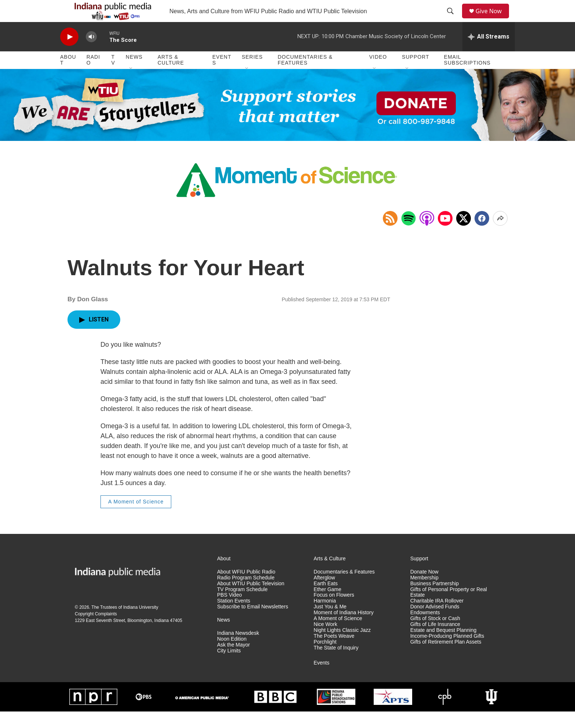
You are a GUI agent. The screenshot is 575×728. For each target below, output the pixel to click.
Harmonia (325, 617)
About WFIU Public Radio (246, 588)
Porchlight (325, 658)
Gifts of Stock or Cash (435, 635)
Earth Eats (325, 600)
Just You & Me (330, 623)
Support (415, 73)
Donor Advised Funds (435, 623)
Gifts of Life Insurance (435, 641)
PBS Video (229, 611)
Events (222, 76)
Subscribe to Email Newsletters (253, 623)
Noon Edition (232, 656)
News (134, 73)
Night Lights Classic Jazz (342, 647)
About (68, 76)
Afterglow (324, 594)
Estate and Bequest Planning (444, 647)
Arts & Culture (171, 76)
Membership (424, 594)
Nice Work (325, 641)
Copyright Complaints (96, 630)
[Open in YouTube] (445, 235)
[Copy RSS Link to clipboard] (390, 235)
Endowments (425, 629)
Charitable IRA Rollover (437, 617)
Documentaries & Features (305, 76)
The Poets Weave (334, 653)
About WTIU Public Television (251, 600)
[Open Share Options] (500, 235)
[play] (69, 53)
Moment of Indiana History (343, 629)
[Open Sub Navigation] (131, 85)
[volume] (91, 53)
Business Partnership (435, 600)
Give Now (493, 19)
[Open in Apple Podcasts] (427, 235)
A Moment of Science (136, 518)
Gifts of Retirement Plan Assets (446, 658)
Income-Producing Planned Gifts (447, 653)
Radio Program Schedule (246, 594)
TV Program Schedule (242, 606)
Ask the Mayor (233, 661)
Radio (93, 76)
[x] (464, 235)
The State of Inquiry (336, 664)
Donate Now (424, 588)
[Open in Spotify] (409, 235)
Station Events (234, 617)
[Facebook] (482, 235)
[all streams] (489, 53)
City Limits (229, 667)
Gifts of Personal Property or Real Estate (449, 609)
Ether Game (327, 606)
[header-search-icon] (453, 19)
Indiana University (141, 624)
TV (113, 76)
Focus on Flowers (334, 611)
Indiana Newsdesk (238, 650)
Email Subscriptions (467, 76)
